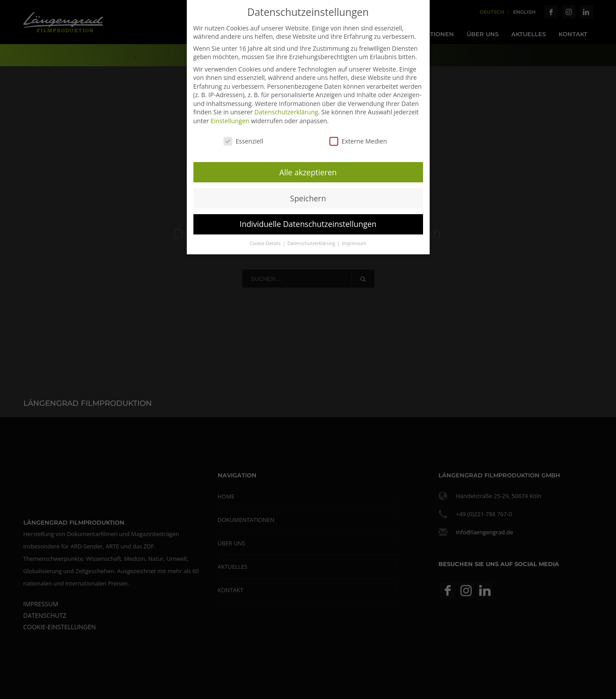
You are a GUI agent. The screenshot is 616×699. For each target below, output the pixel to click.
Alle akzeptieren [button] (308, 169)
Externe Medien (358, 138)
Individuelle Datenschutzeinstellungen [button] (308, 221)
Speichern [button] (308, 195)
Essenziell (244, 138)
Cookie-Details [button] (266, 240)
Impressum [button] (354, 240)
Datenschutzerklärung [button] (312, 240)
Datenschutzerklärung (286, 109)
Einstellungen (230, 117)
